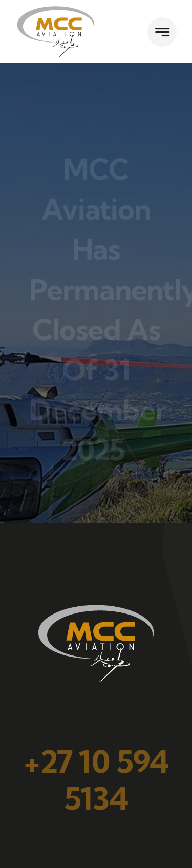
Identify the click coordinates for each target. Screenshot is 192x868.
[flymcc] (56, 9)
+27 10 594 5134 (96, 780)
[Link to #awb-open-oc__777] (162, 32)
